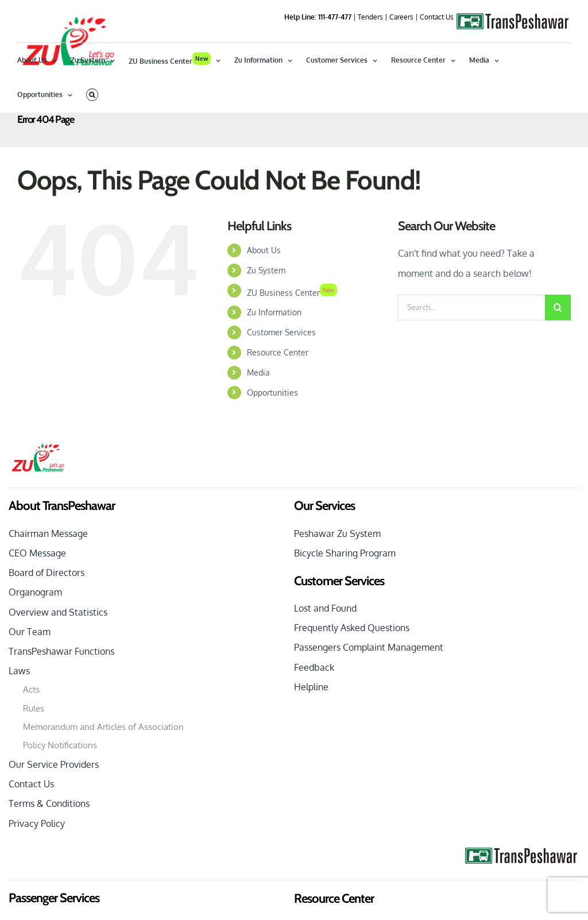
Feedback (314, 724)
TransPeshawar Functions (61, 708)
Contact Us (437, 17)
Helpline (311, 743)
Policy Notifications (60, 801)
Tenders (370, 17)
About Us (264, 306)
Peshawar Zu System (337, 590)
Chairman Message (48, 590)
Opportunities (272, 449)
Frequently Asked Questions (352, 684)
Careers (401, 17)
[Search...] (471, 364)
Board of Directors (47, 629)
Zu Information (274, 368)
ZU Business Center (292, 349)
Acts (31, 746)
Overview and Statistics (58, 668)
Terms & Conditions (49, 860)
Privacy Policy (37, 880)
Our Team (30, 688)
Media (258, 429)
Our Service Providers (54, 821)
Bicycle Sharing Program (345, 609)
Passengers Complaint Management (369, 703)
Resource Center (278, 409)
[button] (92, 95)
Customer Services (281, 389)
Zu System (266, 326)
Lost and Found (325, 664)
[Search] (558, 364)
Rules (34, 765)
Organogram (35, 648)
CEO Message (37, 609)
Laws (19, 727)
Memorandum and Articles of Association (103, 783)
